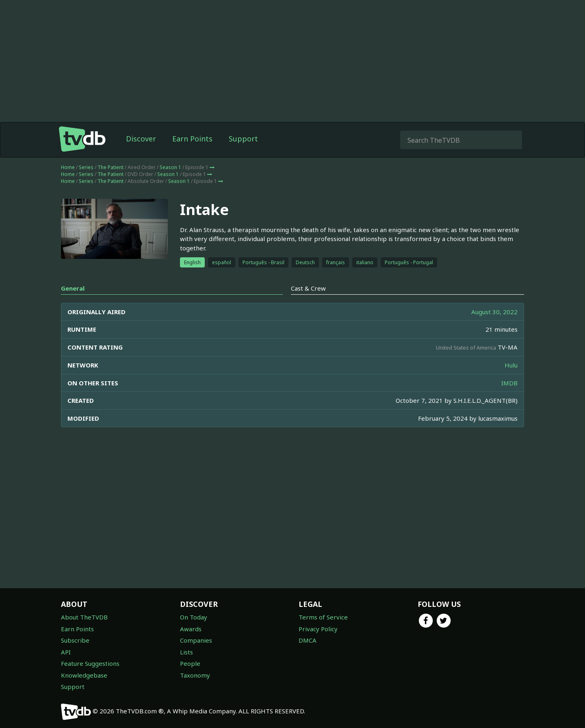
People (190, 663)
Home (68, 167)
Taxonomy (195, 675)
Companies (196, 640)
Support (243, 139)
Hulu (511, 365)
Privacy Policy (318, 629)
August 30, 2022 (494, 312)
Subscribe (75, 640)
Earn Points (192, 139)
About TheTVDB (84, 617)
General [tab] (73, 288)
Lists (186, 652)
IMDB (509, 383)
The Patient (110, 167)
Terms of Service (323, 617)
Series (86, 167)
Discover (141, 139)
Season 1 (170, 167)
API (66, 652)
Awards (191, 629)
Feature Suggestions (90, 663)
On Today (194, 617)
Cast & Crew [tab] (308, 288)
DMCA (308, 640)
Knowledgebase (84, 675)
